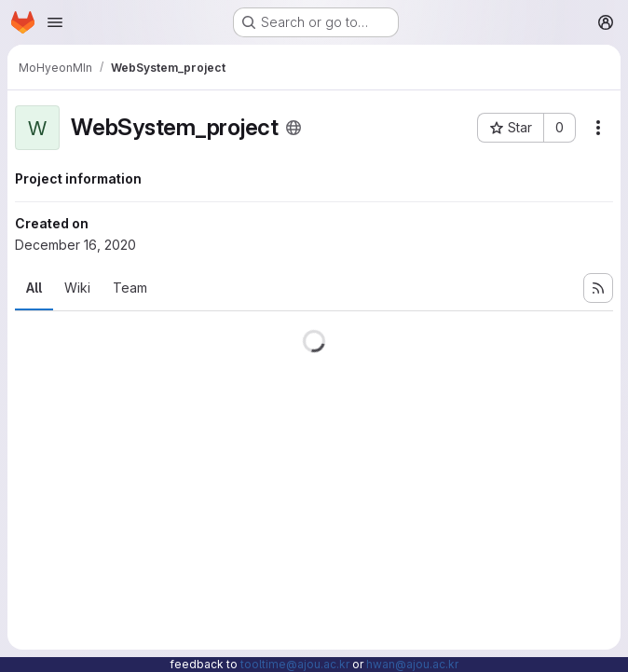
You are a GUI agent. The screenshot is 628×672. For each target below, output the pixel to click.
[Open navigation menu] (55, 22)
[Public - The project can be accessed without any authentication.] (294, 128)
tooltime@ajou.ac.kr (295, 664)
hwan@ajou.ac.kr (412, 664)
